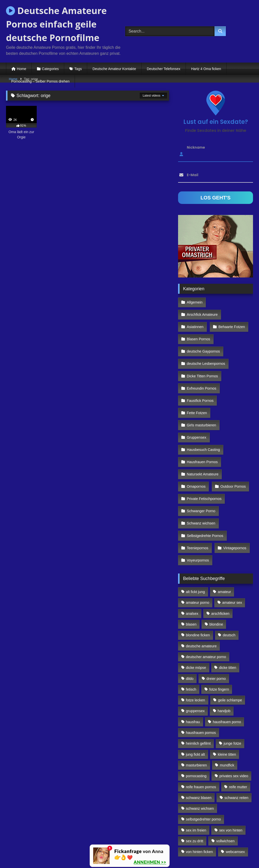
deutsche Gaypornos (203, 334)
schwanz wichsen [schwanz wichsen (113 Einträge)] (200, 766)
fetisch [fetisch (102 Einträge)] (191, 647)
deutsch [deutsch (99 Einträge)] (229, 593)
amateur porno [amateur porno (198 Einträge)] (198, 560)
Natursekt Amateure (202, 443)
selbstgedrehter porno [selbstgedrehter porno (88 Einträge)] (203, 777)
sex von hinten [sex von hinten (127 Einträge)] (231, 787)
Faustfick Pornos (200, 378)
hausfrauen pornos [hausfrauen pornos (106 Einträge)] (201, 690)
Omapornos (196, 454)
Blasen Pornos (198, 324)
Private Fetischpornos (204, 464)
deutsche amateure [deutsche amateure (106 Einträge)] (201, 603)
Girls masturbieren (201, 399)
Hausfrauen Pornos (202, 432)
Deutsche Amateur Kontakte (114, 69)
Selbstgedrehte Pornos (205, 497)
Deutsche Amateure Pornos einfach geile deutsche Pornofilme (56, 24)
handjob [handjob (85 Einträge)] (224, 668)
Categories (50, 69)
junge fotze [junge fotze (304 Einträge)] (232, 701)
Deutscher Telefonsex (164, 69)
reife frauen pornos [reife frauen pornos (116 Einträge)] (201, 744)
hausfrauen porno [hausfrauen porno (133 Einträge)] (227, 679)
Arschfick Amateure (232, 302)
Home (22, 69)
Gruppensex (196, 410)
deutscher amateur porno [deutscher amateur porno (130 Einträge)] (206, 614)
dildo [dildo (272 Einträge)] (190, 636)
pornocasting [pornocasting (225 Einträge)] (196, 733)
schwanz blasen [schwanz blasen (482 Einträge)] (199, 755)
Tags (78, 69)
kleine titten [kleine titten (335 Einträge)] (227, 712)
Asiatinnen (195, 313)
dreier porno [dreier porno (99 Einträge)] (216, 636)
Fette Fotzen (197, 389)
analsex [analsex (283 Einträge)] (192, 571)
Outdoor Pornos (232, 454)
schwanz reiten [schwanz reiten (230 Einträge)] (237, 755)
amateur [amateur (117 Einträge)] (224, 549)
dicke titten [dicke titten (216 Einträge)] (228, 625)
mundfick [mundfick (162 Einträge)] (227, 722)
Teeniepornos (197, 508)
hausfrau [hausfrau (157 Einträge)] (193, 679)
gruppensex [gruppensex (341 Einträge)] (195, 668)
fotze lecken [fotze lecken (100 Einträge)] (195, 658)
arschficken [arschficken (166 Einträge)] (220, 571)
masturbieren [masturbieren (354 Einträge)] (196, 722)
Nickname (196, 147)
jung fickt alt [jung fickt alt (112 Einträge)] (195, 712)
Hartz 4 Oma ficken (206, 69)
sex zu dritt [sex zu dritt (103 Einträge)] (195, 798)
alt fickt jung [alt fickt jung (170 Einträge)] (195, 549)
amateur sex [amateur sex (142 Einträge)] (232, 560)
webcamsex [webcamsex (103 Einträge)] (235, 809)
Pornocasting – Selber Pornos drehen (40, 81)
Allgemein (194, 302)
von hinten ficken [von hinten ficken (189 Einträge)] (199, 809)
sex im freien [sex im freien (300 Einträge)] (196, 787)
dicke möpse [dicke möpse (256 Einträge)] (196, 625)
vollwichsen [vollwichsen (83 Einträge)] (226, 798)
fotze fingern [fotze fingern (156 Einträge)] (219, 647)
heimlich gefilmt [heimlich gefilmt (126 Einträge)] (198, 701)
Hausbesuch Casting (203, 421)
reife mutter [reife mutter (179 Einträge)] (238, 744)
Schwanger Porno (201, 475)
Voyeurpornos (198, 518)
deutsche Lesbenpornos (206, 345)
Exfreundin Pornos (201, 367)
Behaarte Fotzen (231, 313)
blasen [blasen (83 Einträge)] (191, 582)
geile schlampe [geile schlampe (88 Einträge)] (230, 658)
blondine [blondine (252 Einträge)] (216, 582)
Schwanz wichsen (201, 486)
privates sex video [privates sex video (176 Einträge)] (234, 733)
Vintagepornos (234, 508)
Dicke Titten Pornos (202, 356)
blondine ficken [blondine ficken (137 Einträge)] (198, 593)
